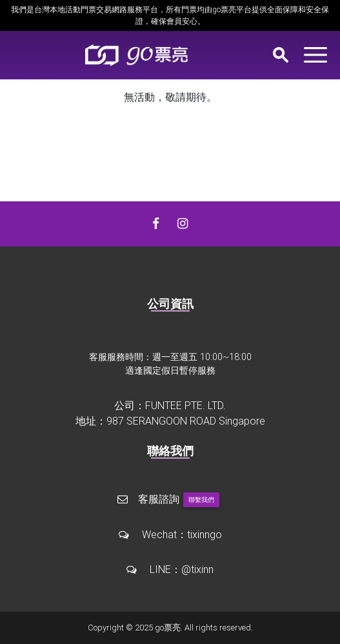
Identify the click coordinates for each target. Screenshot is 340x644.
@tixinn (197, 569)
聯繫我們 (201, 500)
